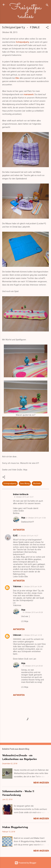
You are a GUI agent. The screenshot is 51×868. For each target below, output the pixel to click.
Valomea (17, 586)
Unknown (17, 635)
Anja (23, 518)
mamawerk (29, 94)
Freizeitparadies (26, 12)
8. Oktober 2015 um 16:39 (32, 587)
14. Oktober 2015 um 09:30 (33, 666)
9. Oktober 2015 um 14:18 (32, 635)
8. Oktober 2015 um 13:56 (36, 518)
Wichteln (37, 483)
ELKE (15, 536)
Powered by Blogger (26, 863)
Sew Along (25, 483)
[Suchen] (47, 6)
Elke (17, 78)
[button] (47, 28)
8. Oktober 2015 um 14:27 (28, 536)
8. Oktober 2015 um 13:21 (24, 497)
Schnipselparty (22, 42)
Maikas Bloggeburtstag (15, 827)
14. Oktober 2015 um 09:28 (33, 612)
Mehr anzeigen (41, 783)
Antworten (19, 530)
